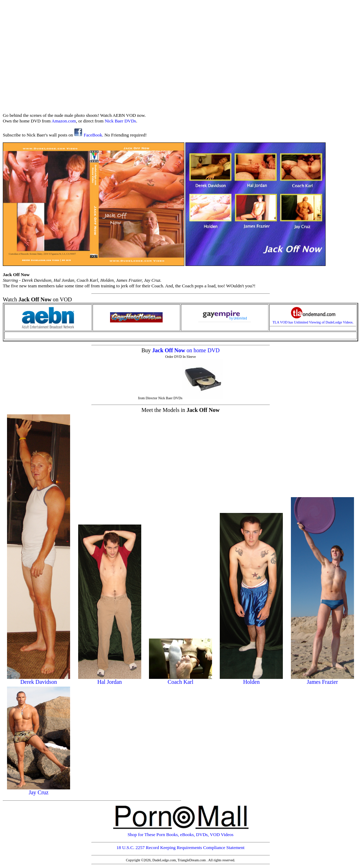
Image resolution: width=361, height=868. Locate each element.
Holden (251, 679)
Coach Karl (180, 679)
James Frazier (322, 679)
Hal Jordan (110, 679)
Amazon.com (64, 121)
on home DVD (203, 350)
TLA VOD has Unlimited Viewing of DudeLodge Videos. (313, 321)
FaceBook (88, 135)
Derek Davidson (39, 679)
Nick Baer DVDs (121, 121)
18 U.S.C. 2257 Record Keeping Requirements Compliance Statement (180, 847)
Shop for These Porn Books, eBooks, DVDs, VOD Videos (180, 832)
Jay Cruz (39, 790)
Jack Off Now (169, 350)
